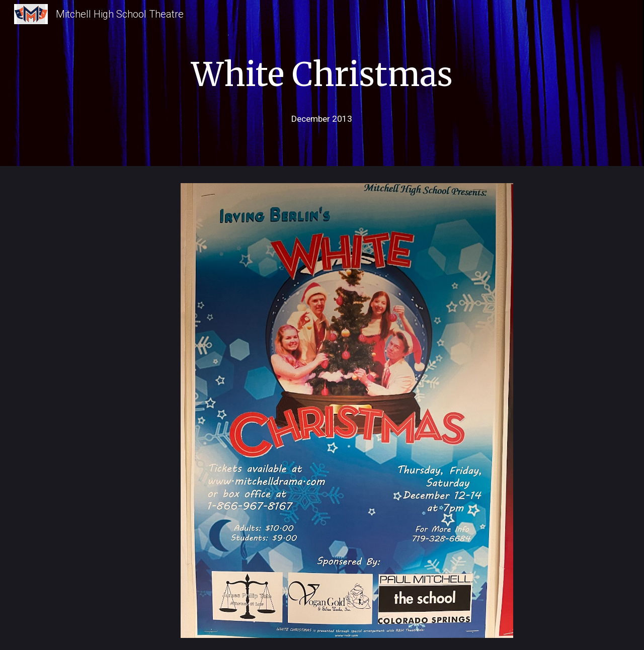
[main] (322, 72)
